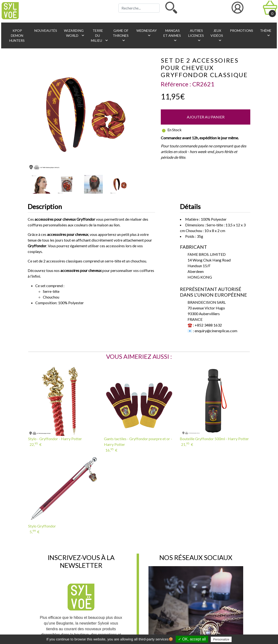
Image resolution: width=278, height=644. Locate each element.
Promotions (241, 30)
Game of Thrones (121, 36)
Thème (265, 33)
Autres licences (196, 36)
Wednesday (146, 33)
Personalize (221, 639)
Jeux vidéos (217, 36)
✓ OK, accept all (192, 639)
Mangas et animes (172, 36)
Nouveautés (45, 30)
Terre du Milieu (99, 36)
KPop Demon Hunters (17, 35)
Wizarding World (74, 33)
